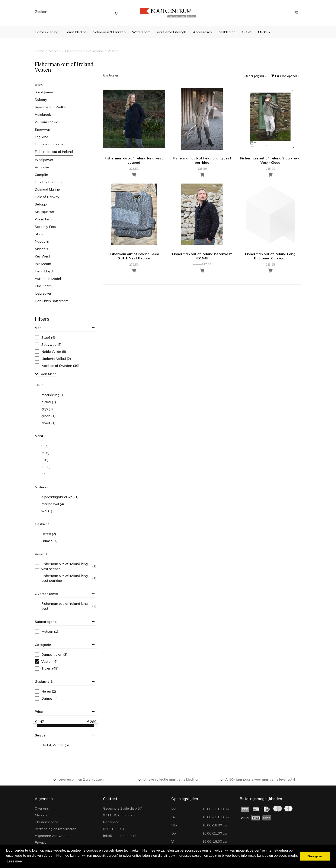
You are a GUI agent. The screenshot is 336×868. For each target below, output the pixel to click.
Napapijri (42, 241)
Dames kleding (47, 32)
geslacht (42, 524)
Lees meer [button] (15, 861)
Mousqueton (44, 212)
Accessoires (202, 32)
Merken (264, 32)
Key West (42, 256)
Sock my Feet (45, 227)
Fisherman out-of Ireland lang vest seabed (66, 566)
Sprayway (43, 129)
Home (39, 51)
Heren (46, 534)
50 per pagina (255, 76)
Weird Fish (43, 219)
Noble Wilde (51, 352)
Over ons (42, 808)
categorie (43, 645)
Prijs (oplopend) (285, 76)
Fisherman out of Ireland (84, 51)
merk (39, 328)
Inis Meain (43, 264)
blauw (46, 402)
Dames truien (51, 655)
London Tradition (48, 182)
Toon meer (45, 374)
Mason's (41, 249)
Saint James (44, 92)
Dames (46, 541)
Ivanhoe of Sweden (50, 144)
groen (45, 416)
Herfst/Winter (52, 745)
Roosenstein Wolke (50, 107)
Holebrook (43, 114)
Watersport (141, 32)
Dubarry (41, 100)
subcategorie (46, 622)
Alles (39, 85)
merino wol (49, 504)
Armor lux (42, 167)
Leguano (41, 137)
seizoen (41, 735)
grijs (44, 409)
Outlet (247, 32)
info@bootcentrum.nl (120, 836)
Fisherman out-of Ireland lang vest (66, 606)
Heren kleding (76, 32)
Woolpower (44, 160)
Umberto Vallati (53, 359)
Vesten (113, 51)
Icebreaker (43, 293)
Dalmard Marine (47, 189)
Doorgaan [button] (315, 856)
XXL (44, 474)
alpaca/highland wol (57, 497)
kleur (39, 385)
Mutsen (47, 631)
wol (44, 511)
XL (43, 467)
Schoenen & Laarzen (109, 32)
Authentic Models (49, 279)
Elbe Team (43, 286)
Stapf (45, 338)
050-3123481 (114, 829)
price (39, 712)
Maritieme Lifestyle (172, 32)
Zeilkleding (227, 32)
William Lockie (46, 122)
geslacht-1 (44, 681)
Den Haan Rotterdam (52, 301)
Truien (47, 668)
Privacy (41, 842)
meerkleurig (50, 395)
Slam (39, 234)
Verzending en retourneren (56, 829)
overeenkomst (47, 594)
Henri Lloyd (44, 271)
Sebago (41, 204)
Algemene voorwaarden (54, 836)
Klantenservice (47, 822)
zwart (45, 423)
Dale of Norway (47, 197)
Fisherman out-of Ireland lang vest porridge (66, 578)
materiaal (43, 487)
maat (39, 436)
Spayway (48, 345)
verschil (41, 554)
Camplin (41, 175)
